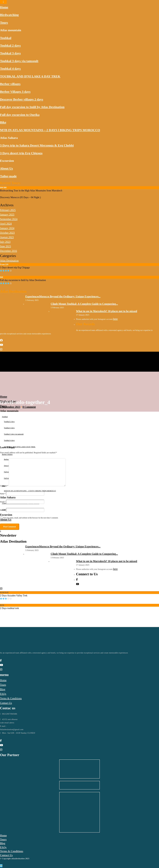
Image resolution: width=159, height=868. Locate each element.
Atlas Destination (9, 261)
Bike (3, 122)
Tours (4, 23)
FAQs (3, 694)
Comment (4, 486)
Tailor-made (8, 176)
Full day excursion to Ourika (20, 115)
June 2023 (5, 246)
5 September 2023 (10, 407)
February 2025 (8, 210)
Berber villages (10, 84)
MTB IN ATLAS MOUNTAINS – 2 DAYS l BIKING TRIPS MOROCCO (50, 130)
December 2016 (8, 251)
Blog (3, 689)
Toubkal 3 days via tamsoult (19, 61)
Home (4, 7)
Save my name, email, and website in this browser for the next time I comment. (31, 518)
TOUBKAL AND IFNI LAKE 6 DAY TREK (30, 76)
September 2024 (9, 219)
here (115, 319)
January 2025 (7, 215)
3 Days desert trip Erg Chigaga (21, 153)
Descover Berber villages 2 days (22, 99)
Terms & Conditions (11, 698)
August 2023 (7, 237)
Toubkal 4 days (10, 69)
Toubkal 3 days (10, 53)
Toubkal (6, 38)
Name (3, 494)
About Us (6, 168)
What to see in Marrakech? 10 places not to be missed (107, 311)
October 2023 (7, 233)
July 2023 (5, 242)
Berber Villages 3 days (15, 92)
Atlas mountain (11, 30)
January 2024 (7, 228)
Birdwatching (9, 15)
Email (3, 502)
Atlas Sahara (9, 138)
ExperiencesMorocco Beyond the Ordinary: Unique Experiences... (63, 296)
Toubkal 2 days (10, 45)
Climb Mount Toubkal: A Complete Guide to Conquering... (84, 304)
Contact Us (6, 703)
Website (3, 510)
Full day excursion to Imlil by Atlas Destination (32, 107)
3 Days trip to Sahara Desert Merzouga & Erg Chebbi (37, 145)
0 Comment (29, 407)
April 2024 (6, 224)
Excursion (7, 161)
